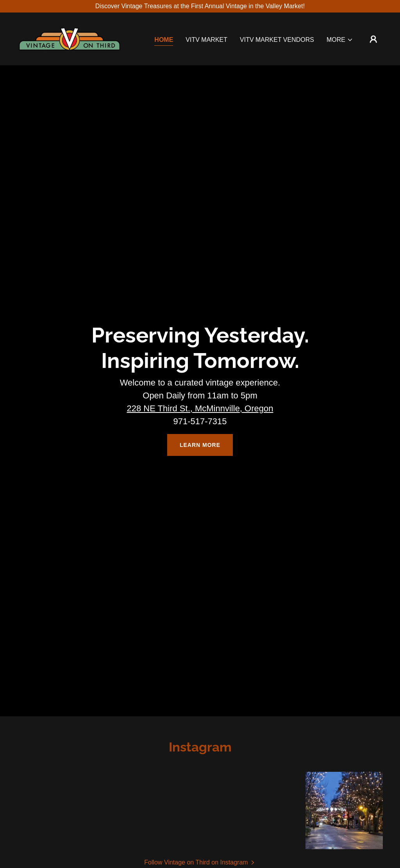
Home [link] (164, 40)
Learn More (200, 445)
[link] (70, 39)
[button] (340, 40)
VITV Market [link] (206, 40)
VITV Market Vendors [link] (277, 40)
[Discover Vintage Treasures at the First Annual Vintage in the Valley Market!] (200, 6)
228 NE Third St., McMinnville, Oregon (200, 408)
